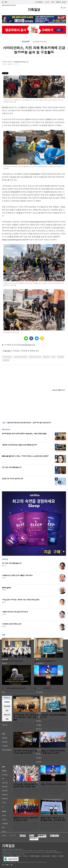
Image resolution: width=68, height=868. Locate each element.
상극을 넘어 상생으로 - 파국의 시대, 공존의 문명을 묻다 (21, 600)
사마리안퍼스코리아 (21, 357)
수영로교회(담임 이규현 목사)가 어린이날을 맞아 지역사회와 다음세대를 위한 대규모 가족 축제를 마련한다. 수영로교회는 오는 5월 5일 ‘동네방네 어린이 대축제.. (26, 793)
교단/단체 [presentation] (7, 706)
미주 (53, 2)
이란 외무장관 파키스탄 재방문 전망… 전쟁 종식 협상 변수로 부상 (29, 423)
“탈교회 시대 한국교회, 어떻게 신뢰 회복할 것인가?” (20, 445)
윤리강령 (61, 856)
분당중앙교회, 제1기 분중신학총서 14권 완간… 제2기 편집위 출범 (24, 434)
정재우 (4, 602)
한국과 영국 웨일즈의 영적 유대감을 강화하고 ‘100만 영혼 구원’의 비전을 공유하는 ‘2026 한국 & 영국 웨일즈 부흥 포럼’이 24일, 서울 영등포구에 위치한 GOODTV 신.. (53, 759)
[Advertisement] (34, 407)
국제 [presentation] (7, 719)
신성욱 (4, 614)
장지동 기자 (11, 62)
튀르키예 (47, 357)
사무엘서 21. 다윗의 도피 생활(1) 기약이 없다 (17, 575)
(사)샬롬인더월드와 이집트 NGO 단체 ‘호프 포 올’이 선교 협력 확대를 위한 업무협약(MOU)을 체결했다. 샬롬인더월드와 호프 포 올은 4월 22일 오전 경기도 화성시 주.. (53, 826)
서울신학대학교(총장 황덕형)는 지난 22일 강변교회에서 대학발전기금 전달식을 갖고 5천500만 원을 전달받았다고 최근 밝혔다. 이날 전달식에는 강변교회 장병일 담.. (53, 723)
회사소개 (4, 856)
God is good (6, 588)
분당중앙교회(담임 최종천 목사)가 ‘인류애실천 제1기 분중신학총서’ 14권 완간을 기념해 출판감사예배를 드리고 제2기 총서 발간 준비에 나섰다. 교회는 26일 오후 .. (26, 726)
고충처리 (54, 856)
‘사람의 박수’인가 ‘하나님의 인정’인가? (15, 612)
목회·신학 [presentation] (7, 715)
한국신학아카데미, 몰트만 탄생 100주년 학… (14, 688)
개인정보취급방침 (34, 856)
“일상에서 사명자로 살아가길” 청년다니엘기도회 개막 (26, 752)
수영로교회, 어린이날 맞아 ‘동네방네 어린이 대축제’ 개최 (25, 786)
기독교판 (40, 2)
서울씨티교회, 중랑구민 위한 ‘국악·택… (13, 661)
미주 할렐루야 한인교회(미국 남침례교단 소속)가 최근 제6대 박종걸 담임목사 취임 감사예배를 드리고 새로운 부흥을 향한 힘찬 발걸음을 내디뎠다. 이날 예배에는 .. (26, 826)
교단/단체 (25, 42)
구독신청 (58, 2)
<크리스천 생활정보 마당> (58, 390)
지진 (54, 357)
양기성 (4, 566)
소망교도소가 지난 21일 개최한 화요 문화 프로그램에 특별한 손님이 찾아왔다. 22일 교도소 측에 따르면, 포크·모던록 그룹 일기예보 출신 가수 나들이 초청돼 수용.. (53, 790)
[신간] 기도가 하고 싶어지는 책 (12, 479)
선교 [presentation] (7, 711)
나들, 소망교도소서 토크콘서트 (43, 688)
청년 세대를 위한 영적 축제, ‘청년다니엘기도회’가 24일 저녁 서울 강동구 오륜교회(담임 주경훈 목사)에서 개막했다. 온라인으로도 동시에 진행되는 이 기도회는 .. (26, 759)
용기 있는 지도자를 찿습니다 (12, 467)
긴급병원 (6, 360)
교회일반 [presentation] (7, 702)
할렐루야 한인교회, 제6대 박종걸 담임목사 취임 (26, 819)
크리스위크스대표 (36, 357)
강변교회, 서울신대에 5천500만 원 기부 (45, 661)
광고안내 (11, 856)
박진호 (4, 626)
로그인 (64, 2)
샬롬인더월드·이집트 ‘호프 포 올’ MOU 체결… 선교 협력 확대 (53, 819)
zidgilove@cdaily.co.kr (21, 62)
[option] (18, 650)
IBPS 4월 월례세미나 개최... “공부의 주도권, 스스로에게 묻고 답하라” (25, 456)
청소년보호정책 (45, 856)
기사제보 (25, 856)
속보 (4, 423)
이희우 (4, 578)
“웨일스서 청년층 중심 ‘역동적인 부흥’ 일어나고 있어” (53, 752)
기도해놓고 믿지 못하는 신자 (12, 624)
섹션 (5, 2)
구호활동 (61, 357)
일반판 (47, 2)
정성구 (4, 590)
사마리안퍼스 (8, 357)
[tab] (7, 702)
